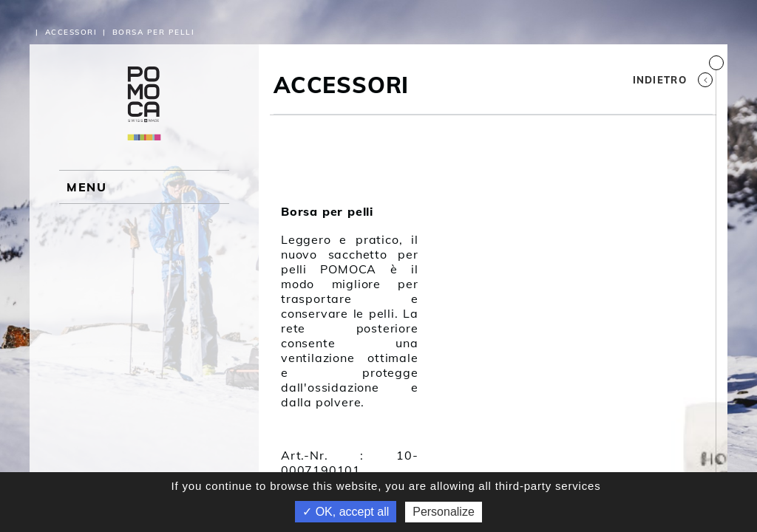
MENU (86, 187)
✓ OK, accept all (346, 512)
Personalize (444, 512)
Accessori (71, 32)
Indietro (673, 80)
